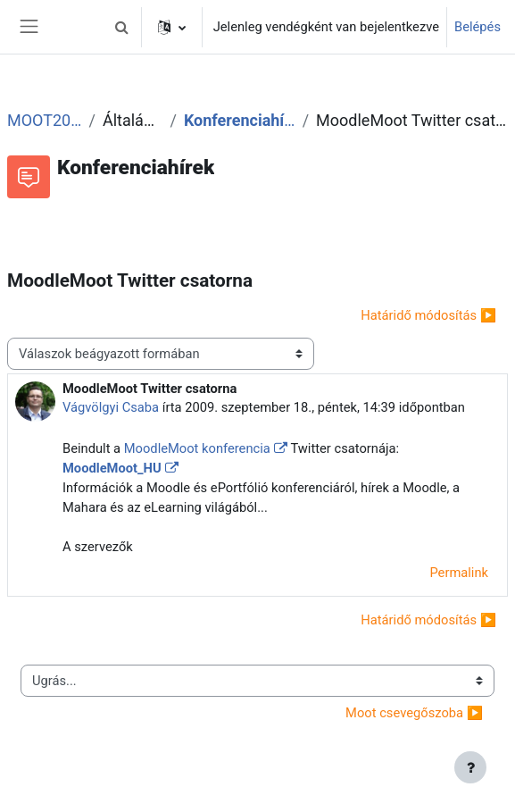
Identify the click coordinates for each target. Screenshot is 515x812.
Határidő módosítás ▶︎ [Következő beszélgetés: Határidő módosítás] (428, 315)
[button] (122, 27)
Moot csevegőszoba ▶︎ (414, 713)
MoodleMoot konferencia (197, 448)
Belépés (478, 27)
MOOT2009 (44, 120)
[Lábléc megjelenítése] (470, 767)
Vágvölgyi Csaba (111, 407)
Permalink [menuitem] (459, 573)
